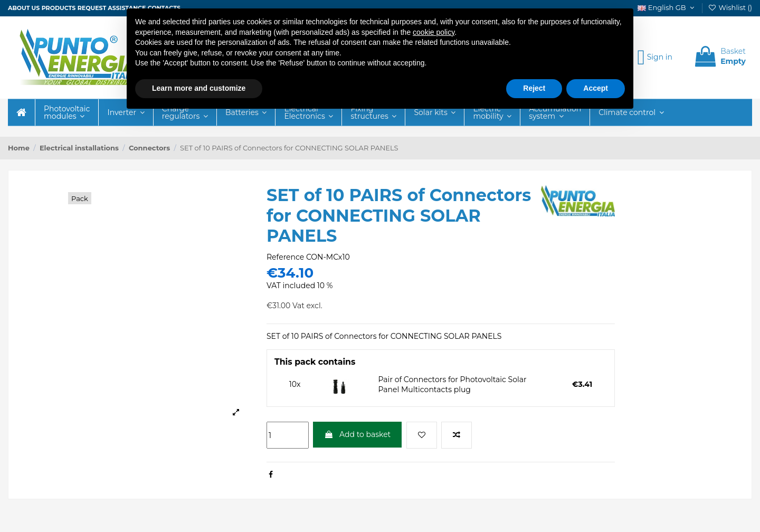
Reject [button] (534, 88)
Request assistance (112, 8)
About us (24, 8)
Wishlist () (730, 7)
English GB (667, 7)
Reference (285, 257)
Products (59, 8)
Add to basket (357, 434)
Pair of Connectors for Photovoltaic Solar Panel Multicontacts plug (453, 385)
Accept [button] (596, 88)
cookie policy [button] (434, 32)
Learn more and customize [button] (199, 88)
